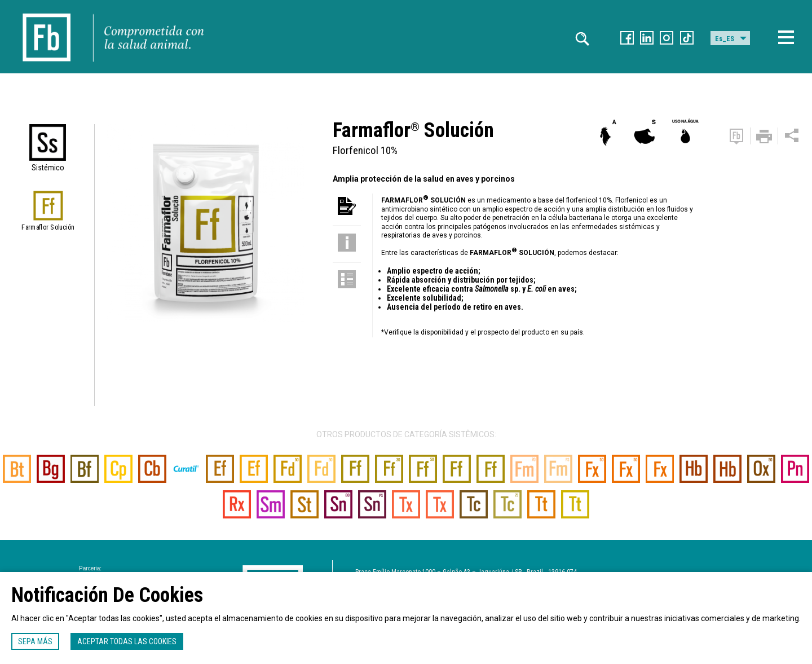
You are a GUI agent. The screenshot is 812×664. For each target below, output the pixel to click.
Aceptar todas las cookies (127, 641)
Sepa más (35, 641)
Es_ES (725, 39)
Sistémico (48, 168)
